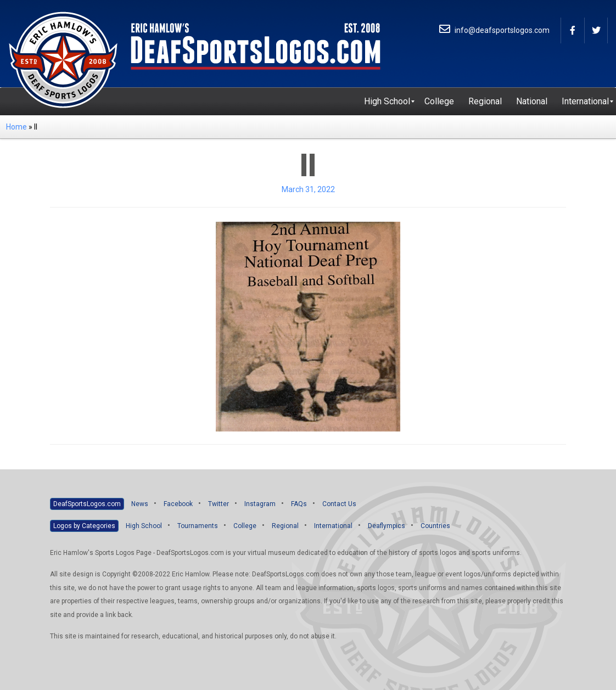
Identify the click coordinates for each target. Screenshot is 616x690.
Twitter (219, 504)
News (140, 504)
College (245, 526)
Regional (285, 526)
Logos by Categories (84, 526)
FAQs (299, 504)
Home (16, 127)
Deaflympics (387, 526)
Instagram (260, 504)
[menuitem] (387, 102)
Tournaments (198, 526)
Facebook (178, 504)
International (333, 526)
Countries (435, 526)
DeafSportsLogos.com (87, 504)
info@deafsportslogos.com (494, 30)
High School (144, 526)
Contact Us (339, 504)
